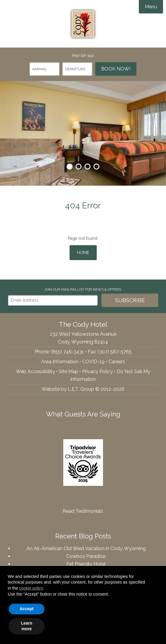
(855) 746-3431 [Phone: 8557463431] (83, 55)
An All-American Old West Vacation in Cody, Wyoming (86, 548)
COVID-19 (93, 362)
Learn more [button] (27, 626)
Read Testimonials (83, 511)
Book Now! (116, 69)
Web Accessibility (35, 371)
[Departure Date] (77, 69)
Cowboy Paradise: (86, 556)
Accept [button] (27, 609)
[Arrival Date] (44, 69)
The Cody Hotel (83, 24)
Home (83, 253)
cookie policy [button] (31, 588)
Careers (117, 362)
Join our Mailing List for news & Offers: (83, 289)
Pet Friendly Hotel (86, 564)
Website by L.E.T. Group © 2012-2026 (83, 389)
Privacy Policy (97, 371)
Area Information (60, 362)
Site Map (69, 371)
